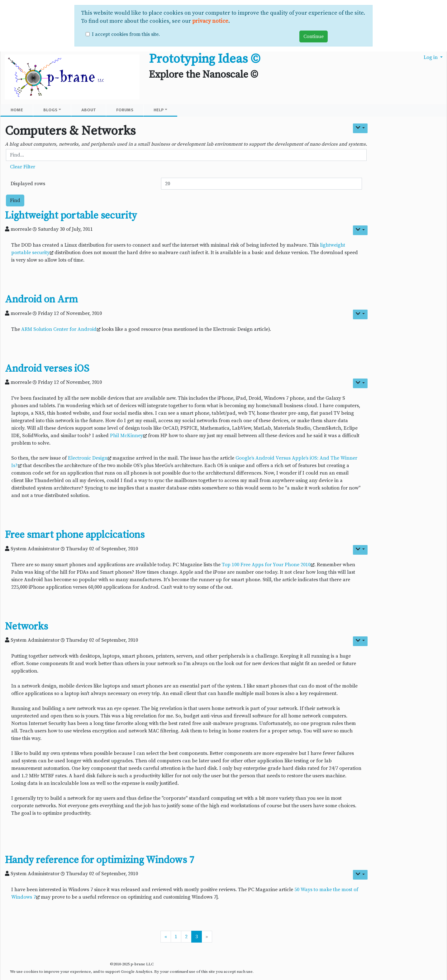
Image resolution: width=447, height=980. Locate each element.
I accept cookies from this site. (126, 34)
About (89, 110)
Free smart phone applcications (75, 535)
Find (15, 200)
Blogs (52, 110)
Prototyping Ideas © (204, 59)
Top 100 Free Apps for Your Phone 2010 (266, 565)
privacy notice (210, 21)
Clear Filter (23, 167)
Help (161, 110)
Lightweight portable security (71, 216)
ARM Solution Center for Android (59, 329)
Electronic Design (88, 458)
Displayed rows (28, 184)
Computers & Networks (70, 131)
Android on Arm (41, 300)
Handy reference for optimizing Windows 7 (100, 860)
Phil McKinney (126, 436)
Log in (431, 57)
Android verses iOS (47, 369)
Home (17, 110)
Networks (26, 627)
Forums (125, 110)
